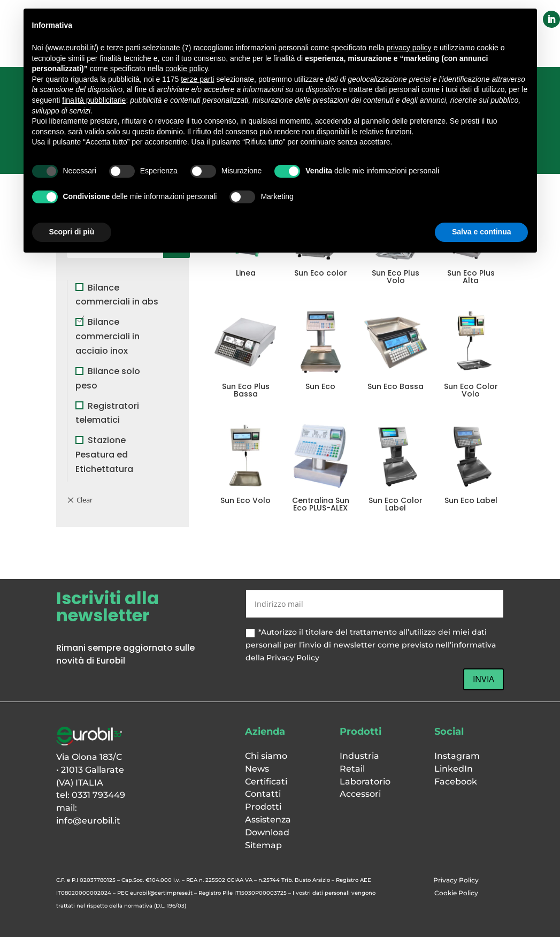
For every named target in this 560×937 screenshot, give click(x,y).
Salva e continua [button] (481, 232)
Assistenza (268, 820)
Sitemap (263, 845)
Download (267, 832)
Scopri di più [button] (72, 232)
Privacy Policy (456, 880)
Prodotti (263, 807)
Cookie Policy (456, 893)
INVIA (484, 679)
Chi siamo (266, 756)
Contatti (263, 794)
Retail (352, 769)
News (257, 769)
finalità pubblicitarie (94, 100)
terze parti (197, 79)
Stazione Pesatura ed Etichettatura (104, 455)
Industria (359, 756)
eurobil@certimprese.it (161, 893)
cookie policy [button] (186, 68)
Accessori (360, 794)
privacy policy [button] (409, 48)
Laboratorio (365, 782)
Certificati (266, 782)
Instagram (457, 756)
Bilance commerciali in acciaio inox (108, 336)
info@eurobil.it (88, 821)
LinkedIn (454, 769)
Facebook (456, 782)
